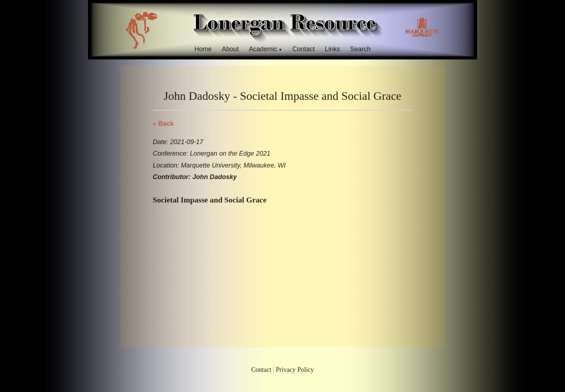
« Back (163, 124)
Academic (263, 49)
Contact (303, 49)
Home (203, 49)
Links (333, 49)
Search (361, 49)
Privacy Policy (295, 370)
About (230, 49)
